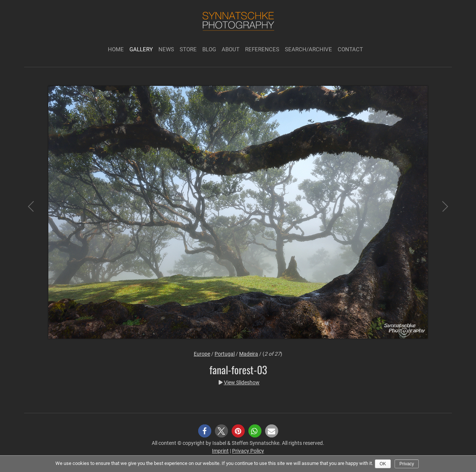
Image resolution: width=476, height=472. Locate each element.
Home (116, 49)
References (262, 49)
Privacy (407, 464)
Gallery (141, 49)
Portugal (225, 354)
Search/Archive (308, 49)
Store (188, 49)
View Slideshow (242, 382)
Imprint (220, 451)
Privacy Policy (248, 451)
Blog (209, 49)
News (166, 49)
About (231, 49)
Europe (202, 354)
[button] (205, 431)
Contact (350, 49)
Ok (383, 464)
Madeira (249, 354)
